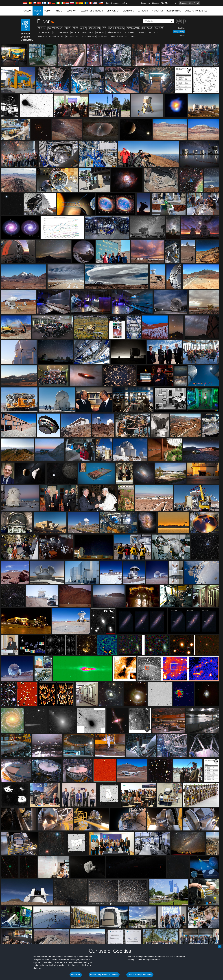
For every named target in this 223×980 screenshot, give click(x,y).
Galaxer (159, 28)
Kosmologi (94, 28)
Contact (156, 3)
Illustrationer (61, 32)
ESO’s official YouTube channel (95, 351)
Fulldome (147, 28)
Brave (34, 405)
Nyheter (59, 11)
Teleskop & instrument (91, 11)
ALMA (68, 28)
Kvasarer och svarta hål (51, 37)
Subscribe (146, 3)
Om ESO (27, 11)
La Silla (75, 32)
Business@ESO (174, 11)
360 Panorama (55, 28)
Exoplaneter (133, 28)
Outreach (143, 11)
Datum (182, 36)
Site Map (165, 3)
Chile (83, 28)
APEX (75, 28)
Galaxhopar (44, 32)
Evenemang (128, 11)
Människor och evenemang (121, 32)
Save (32, 462)
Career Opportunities (196, 11)
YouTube (29, 351)
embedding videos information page (50, 356)
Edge (34, 410)
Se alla (42, 28)
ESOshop (71, 11)
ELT (104, 28)
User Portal (194, 3)
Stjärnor (103, 37)
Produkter (157, 11)
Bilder (38, 13)
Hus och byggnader (148, 32)
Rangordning (179, 32)
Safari (34, 416)
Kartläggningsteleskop (124, 37)
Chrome (35, 408)
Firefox (34, 413)
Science (183, 3)
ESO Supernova (116, 28)
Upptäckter (113, 11)
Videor (48, 11)
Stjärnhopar (89, 37)
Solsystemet (73, 37)
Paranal (100, 32)
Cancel (47, 462)
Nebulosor (88, 32)
